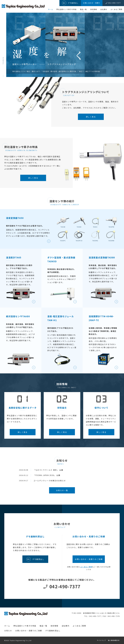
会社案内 (104, 9)
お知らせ (8, 631)
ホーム (51, 9)
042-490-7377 (65, 586)
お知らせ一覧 (62, 490)
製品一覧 (83, 9)
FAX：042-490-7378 (111, 616)
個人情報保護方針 (114, 640)
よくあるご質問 (116, 9)
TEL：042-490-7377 (93, 616)
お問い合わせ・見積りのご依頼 (29, 631)
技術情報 (94, 9)
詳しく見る (91, 117)
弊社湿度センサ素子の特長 (66, 9)
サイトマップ (101, 640)
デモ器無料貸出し (53, 631)
